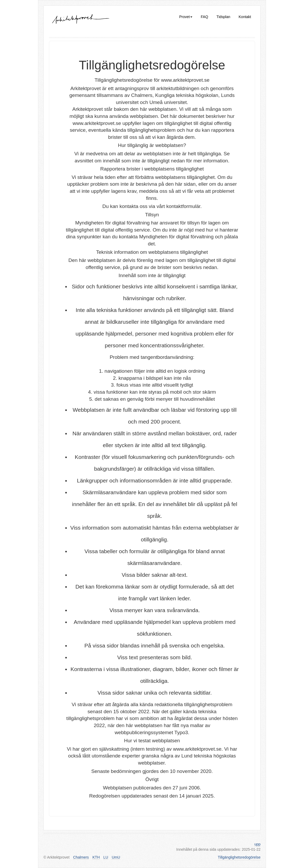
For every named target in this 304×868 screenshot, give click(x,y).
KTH (96, 857)
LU (106, 857)
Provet (186, 17)
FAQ (204, 17)
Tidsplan (223, 17)
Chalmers (81, 857)
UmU (116, 857)
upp (257, 844)
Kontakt (245, 17)
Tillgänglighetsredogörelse (239, 857)
